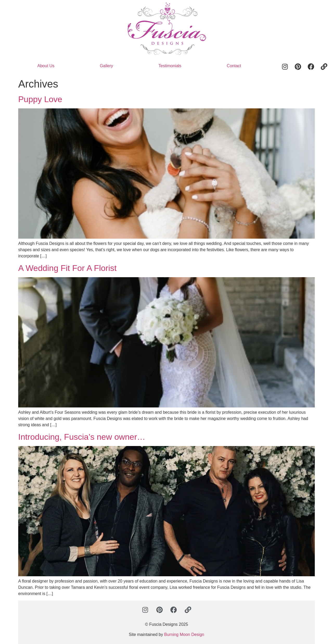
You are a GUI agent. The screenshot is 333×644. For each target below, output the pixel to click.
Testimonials (170, 66)
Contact (234, 66)
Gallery (107, 66)
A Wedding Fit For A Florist (67, 268)
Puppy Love (40, 99)
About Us (46, 66)
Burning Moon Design (184, 634)
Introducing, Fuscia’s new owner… (82, 437)
